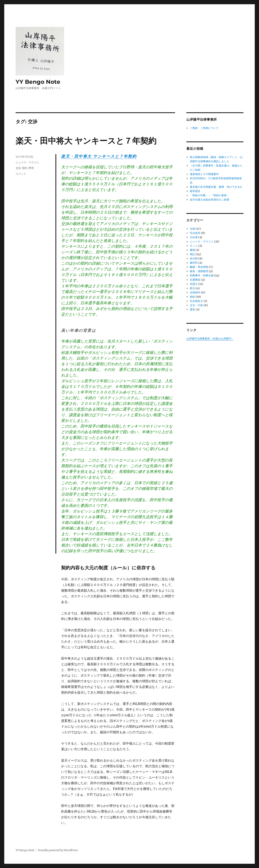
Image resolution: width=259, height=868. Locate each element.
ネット (194, 246)
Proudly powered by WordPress (58, 850)
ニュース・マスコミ (27, 162)
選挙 (192, 309)
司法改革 (195, 233)
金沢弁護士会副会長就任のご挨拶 (210, 200)
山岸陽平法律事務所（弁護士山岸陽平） (210, 339)
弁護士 (194, 284)
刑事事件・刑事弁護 (202, 275)
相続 (192, 297)
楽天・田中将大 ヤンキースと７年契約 (86, 141)
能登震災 (195, 191)
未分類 (194, 258)
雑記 (192, 254)
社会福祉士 (196, 301)
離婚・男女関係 (199, 267)
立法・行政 (196, 305)
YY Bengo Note (38, 82)
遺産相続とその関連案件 (204, 174)
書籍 (192, 250)
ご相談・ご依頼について (204, 128)
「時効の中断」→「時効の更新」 (210, 195)
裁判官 (194, 263)
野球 (31, 168)
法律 (192, 229)
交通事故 (195, 280)
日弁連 (194, 237)
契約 (25, 168)
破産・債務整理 (199, 271)
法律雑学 (195, 292)
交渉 (18, 168)
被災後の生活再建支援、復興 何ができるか (216, 187)
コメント (21, 174)
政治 (192, 288)
